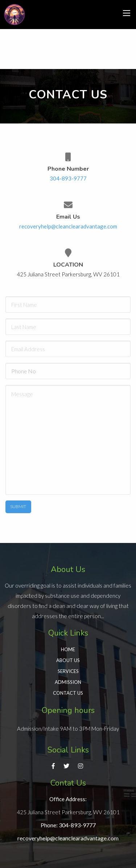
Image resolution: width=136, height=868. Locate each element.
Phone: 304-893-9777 (68, 825)
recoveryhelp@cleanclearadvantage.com (68, 226)
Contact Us (68, 693)
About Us (68, 660)
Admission (68, 682)
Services (68, 671)
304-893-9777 (68, 178)
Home (68, 649)
